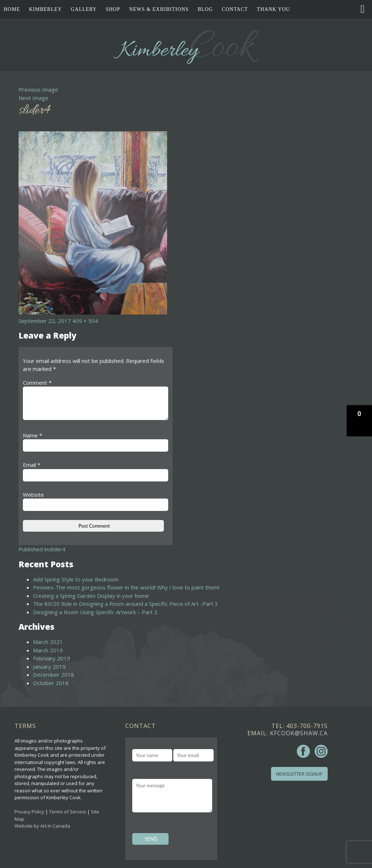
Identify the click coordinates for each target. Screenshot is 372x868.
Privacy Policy (29, 812)
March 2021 (48, 642)
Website (33, 495)
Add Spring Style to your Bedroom (76, 579)
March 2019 (48, 650)
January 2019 (49, 667)
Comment (37, 383)
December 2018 (54, 675)
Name (33, 435)
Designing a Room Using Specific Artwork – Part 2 (95, 612)
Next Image (33, 98)
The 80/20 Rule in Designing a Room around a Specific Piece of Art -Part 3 (126, 604)
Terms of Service (68, 812)
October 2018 (51, 683)
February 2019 (52, 658)
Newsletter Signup (299, 774)
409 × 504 (85, 321)
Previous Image (38, 89)
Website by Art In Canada (42, 826)
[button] (359, 421)
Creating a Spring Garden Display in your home (91, 596)
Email (32, 465)
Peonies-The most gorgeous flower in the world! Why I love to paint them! (126, 587)
